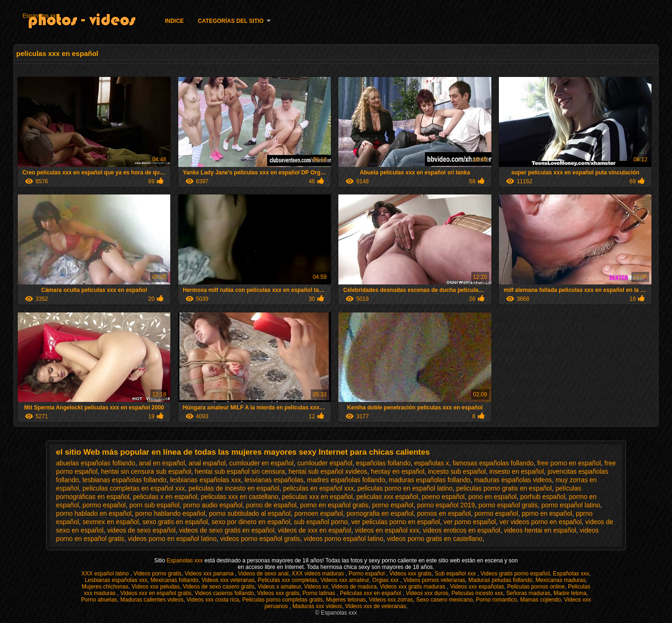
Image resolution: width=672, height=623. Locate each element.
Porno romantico (497, 600)
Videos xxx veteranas (228, 580)
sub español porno (321, 522)
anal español (207, 463)
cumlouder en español (261, 463)
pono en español (492, 497)
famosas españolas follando (493, 463)
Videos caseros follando (224, 593)
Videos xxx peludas (156, 587)
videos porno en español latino (172, 539)
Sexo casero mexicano (444, 600)
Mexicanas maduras (561, 580)
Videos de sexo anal (263, 574)
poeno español (443, 497)
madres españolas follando (346, 480)
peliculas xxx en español (317, 497)
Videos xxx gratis (410, 574)
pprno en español (547, 513)
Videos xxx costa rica (213, 600)
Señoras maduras (528, 593)
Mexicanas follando (174, 580)
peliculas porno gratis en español (504, 488)
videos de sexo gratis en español (227, 530)
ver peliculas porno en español (396, 522)
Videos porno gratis (157, 574)
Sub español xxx (456, 574)
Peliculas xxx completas (287, 580)
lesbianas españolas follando (125, 480)
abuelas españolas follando (96, 463)
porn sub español (154, 505)
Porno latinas (319, 593)
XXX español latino (106, 574)
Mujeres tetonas (346, 600)
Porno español (367, 574)
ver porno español (469, 522)
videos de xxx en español (315, 530)
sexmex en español (111, 522)
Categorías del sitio (231, 21)
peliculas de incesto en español (234, 488)
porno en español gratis (334, 505)
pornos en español (444, 513)
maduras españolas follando (430, 480)
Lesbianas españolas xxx (116, 580)
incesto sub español (457, 471)
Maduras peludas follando (500, 580)
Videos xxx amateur (345, 580)
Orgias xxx (386, 580)
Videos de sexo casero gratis (219, 587)
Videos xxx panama (210, 574)
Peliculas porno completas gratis (283, 600)
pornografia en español (380, 513)
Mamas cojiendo (540, 600)
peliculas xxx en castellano (240, 497)
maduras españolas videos (513, 480)
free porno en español (569, 463)
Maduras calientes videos (152, 600)
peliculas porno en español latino (405, 488)
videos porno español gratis (260, 539)
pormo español (104, 505)
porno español (393, 505)
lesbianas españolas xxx (205, 480)
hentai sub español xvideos (328, 471)
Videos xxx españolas (477, 587)
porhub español (543, 497)
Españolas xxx (571, 574)
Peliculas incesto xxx (477, 593)
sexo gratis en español (175, 522)
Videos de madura (354, 587)
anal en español (162, 463)
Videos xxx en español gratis (156, 593)
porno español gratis (508, 505)
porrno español (496, 513)
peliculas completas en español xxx (134, 488)
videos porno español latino (343, 539)
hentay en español (398, 471)
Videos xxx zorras (391, 600)
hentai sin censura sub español (146, 471)
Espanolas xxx (40, 16)
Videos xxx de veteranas (375, 606)
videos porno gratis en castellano (435, 539)
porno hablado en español (94, 513)
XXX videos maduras (318, 574)
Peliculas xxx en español (371, 593)
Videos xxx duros (427, 593)
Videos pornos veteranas (434, 580)
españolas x (432, 463)
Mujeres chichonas (105, 587)
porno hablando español (170, 513)
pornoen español (319, 513)
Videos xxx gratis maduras (413, 587)
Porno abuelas (99, 600)
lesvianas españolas (274, 480)
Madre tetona (570, 593)
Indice (174, 21)
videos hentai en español (540, 530)
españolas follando (383, 463)
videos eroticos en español (462, 530)
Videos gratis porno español (515, 574)
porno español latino (571, 505)
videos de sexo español (141, 530)
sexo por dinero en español (251, 522)
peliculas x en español (165, 497)
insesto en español (517, 471)
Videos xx (316, 587)
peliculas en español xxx (318, 488)
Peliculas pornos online (536, 587)
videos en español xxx (387, 530)
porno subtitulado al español (250, 513)
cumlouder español (325, 463)
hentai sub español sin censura (240, 471)
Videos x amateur (279, 587)
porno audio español (213, 505)
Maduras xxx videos (317, 606)
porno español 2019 (446, 505)
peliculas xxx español (387, 497)
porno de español (271, 505)
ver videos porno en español (540, 522)
